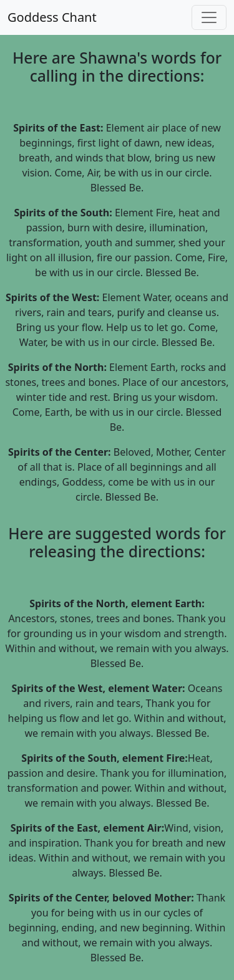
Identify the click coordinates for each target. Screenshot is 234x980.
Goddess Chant (52, 17)
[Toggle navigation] (209, 17)
